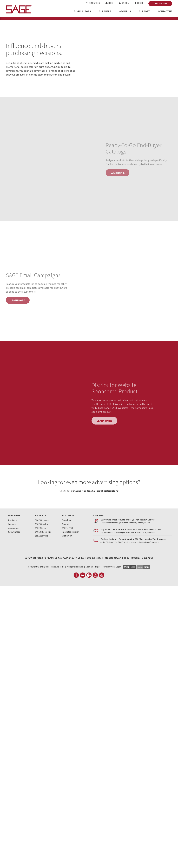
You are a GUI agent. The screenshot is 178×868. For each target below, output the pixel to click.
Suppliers (105, 11)
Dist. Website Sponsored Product (157, 26)
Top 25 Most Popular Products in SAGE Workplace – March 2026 (131, 543)
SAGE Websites (41, 538)
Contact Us (165, 11)
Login (139, 3)
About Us (125, 11)
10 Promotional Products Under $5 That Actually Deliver (128, 533)
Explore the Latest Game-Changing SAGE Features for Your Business (133, 553)
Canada (124, 3)
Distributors (82, 11)
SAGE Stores (40, 542)
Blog (109, 3)
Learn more (18, 314)
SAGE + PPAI (67, 542)
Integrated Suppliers (71, 546)
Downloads (67, 534)
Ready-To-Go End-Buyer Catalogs (98, 26)
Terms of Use (108, 580)
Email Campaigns (127, 26)
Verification (67, 549)
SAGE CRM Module (43, 546)
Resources (93, 3)
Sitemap (89, 580)
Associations (14, 542)
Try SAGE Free (160, 4)
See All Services (42, 549)
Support (144, 11)
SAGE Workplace (42, 534)
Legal (98, 580)
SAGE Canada (14, 546)
